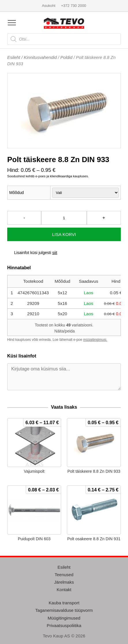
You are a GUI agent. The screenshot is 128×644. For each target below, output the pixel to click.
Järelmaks (64, 582)
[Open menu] (12, 23)
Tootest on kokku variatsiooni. (64, 328)
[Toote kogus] (64, 218)
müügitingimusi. (95, 340)
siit (55, 253)
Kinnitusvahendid (40, 57)
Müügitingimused (64, 618)
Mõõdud (17, 193)
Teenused (64, 575)
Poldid (66, 57)
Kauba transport (64, 603)
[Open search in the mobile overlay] (64, 39)
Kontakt (64, 590)
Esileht (14, 57)
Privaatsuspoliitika (64, 625)
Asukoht (49, 6)
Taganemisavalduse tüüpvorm (64, 610)
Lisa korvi (64, 234)
